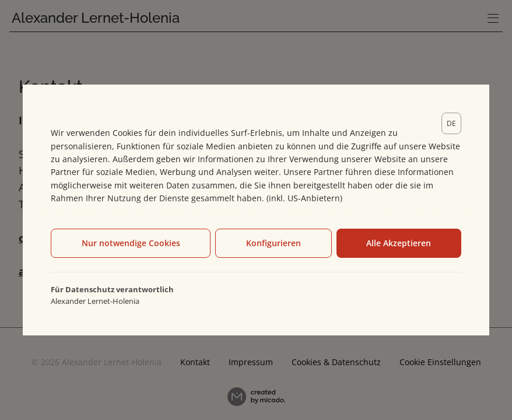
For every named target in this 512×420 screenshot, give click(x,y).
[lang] (451, 123)
